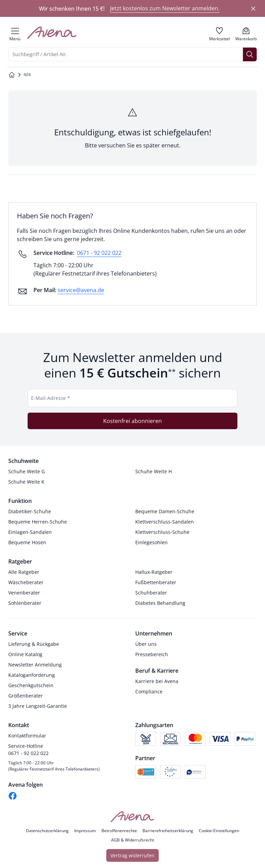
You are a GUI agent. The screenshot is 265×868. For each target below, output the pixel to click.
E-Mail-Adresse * (51, 398)
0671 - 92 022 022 (99, 253)
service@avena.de (81, 290)
